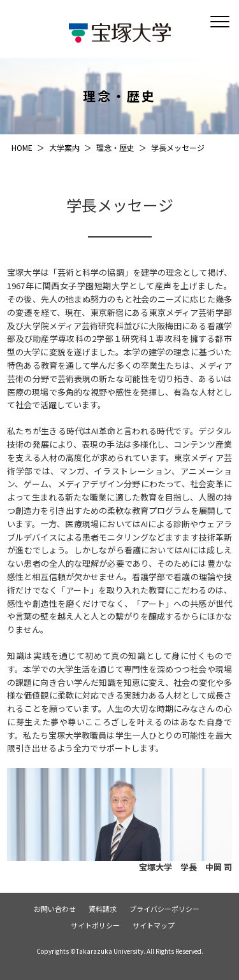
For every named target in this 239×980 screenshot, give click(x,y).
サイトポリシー (95, 926)
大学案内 (64, 148)
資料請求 (103, 909)
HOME (22, 148)
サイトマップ (154, 926)
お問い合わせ (55, 909)
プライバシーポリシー (164, 909)
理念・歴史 (115, 148)
